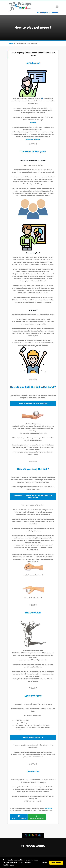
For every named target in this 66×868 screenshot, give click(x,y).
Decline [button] (45, 863)
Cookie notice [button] (9, 865)
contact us (48, 808)
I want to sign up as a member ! (47, 13)
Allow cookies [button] (56, 863)
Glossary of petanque (33, 139)
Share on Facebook (19, 818)
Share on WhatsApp (37, 818)
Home (11, 43)
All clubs (33, 122)
